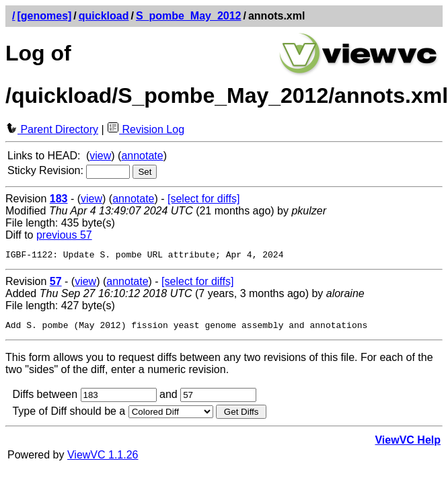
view (100, 156)
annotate (142, 156)
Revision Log (146, 129)
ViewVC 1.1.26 (103, 459)
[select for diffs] (203, 199)
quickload (104, 16)
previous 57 (64, 235)
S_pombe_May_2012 (189, 16)
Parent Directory (52, 129)
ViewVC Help (408, 444)
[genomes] (44, 16)
